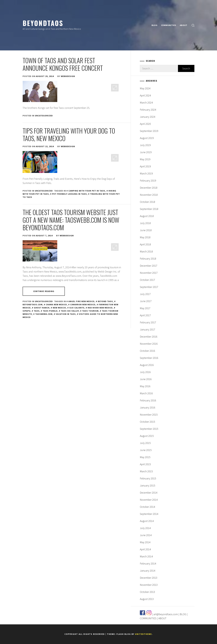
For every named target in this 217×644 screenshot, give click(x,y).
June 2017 (146, 301)
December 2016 (149, 337)
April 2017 (145, 315)
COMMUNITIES (169, 25)
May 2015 (145, 457)
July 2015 (145, 443)
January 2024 (148, 117)
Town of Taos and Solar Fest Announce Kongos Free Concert (63, 64)
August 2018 (147, 216)
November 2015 (149, 415)
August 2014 (147, 521)
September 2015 (149, 429)
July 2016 (145, 372)
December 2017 (149, 266)
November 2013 (149, 585)
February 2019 (148, 181)
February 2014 (148, 563)
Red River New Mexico (100, 308)
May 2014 (145, 542)
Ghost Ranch (42, 308)
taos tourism (90, 311)
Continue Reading (44, 291)
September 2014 (149, 514)
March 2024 (146, 103)
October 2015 (147, 422)
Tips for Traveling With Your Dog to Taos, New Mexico (69, 134)
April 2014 (145, 549)
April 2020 (145, 124)
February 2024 (148, 110)
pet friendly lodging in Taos (69, 194)
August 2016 (147, 365)
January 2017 (148, 329)
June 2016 (146, 379)
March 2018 (146, 251)
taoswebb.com (44, 314)
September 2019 (149, 131)
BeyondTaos (43, 23)
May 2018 (145, 237)
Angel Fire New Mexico (81, 301)
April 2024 (145, 95)
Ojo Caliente (77, 308)
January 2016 (148, 407)
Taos (37, 311)
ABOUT (184, 25)
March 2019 (146, 173)
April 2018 (145, 244)
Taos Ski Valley (70, 311)
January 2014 (148, 571)
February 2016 (148, 400)
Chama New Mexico (56, 304)
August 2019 (147, 138)
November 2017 (149, 273)
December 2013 (149, 578)
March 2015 (146, 471)
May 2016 (145, 386)
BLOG (155, 25)
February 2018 (148, 259)
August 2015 (147, 436)
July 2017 (145, 294)
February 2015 (148, 478)
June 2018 (146, 230)
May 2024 (145, 88)
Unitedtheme (143, 634)
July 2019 (145, 145)
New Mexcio (59, 308)
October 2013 (147, 592)
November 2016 (149, 344)
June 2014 (146, 535)
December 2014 (149, 493)
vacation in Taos (66, 314)
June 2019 (146, 152)
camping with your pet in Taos (87, 191)
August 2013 (147, 599)
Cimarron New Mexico (83, 304)
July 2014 (145, 528)
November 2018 (149, 195)
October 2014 (147, 507)
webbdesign (68, 76)
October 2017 (147, 280)
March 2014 (146, 556)
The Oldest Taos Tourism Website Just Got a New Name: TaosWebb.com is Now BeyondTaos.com (71, 220)
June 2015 (146, 450)
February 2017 (148, 322)
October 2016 (147, 351)
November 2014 (149, 500)
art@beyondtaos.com (166, 614)
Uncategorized (44, 116)
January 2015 (148, 485)
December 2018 (149, 188)
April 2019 (145, 166)
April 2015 (145, 464)
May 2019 (145, 159)
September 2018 (149, 209)
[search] (193, 25)
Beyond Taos (105, 301)
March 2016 (146, 393)
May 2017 (145, 308)
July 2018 (145, 223)
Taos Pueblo (50, 311)
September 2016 (149, 358)
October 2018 (147, 202)
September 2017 (149, 287)
